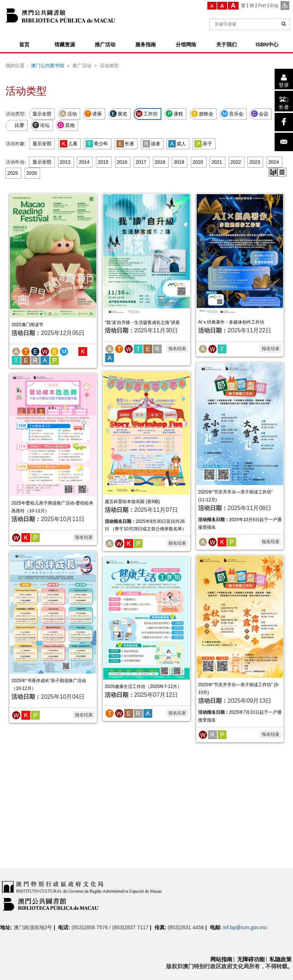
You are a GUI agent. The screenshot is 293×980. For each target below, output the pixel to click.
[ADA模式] (285, 6)
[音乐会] (64, 351)
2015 (103, 162)
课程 (174, 114)
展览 (118, 114)
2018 (160, 162)
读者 (151, 144)
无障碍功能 (251, 959)
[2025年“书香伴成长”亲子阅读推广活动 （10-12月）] (53, 612)
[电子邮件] (284, 142)
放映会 (202, 114)
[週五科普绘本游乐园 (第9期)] (146, 433)
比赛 (15, 125)
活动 (68, 114)
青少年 (97, 144)
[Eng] (274, 6)
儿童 (69, 144)
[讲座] (26, 351)
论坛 (41, 125)
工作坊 (146, 114)
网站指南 (221, 959)
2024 (274, 162)
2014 (84, 162)
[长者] (284, 101)
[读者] (35, 360)
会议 (260, 114)
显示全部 (42, 114)
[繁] (244, 6)
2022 (236, 162)
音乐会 (232, 114)
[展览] (35, 351)
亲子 (203, 144)
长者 (125, 144)
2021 (217, 162)
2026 (32, 173)
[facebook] (284, 122)
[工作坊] (45, 351)
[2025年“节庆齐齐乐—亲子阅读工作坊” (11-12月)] (240, 424)
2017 (141, 162)
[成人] (45, 360)
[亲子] (54, 360)
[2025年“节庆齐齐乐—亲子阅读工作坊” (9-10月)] (240, 616)
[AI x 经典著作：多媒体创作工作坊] (240, 254)
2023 (255, 162)
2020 (198, 162)
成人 (177, 144)
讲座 (93, 114)
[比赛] (73, 351)
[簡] (252, 6)
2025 (13, 173)
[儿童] (83, 351)
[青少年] (16, 360)
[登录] (284, 79)
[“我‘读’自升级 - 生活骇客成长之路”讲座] (146, 254)
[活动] (16, 351)
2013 (65, 162)
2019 (179, 162)
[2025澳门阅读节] (53, 255)
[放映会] (54, 351)
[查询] (284, 24)
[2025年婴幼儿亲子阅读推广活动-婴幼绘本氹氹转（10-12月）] (53, 435)
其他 (66, 125)
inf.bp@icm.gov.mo (245, 927)
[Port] (262, 6)
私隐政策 (281, 959)
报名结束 (177, 349)
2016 (122, 162)
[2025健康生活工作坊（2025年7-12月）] (146, 618)
